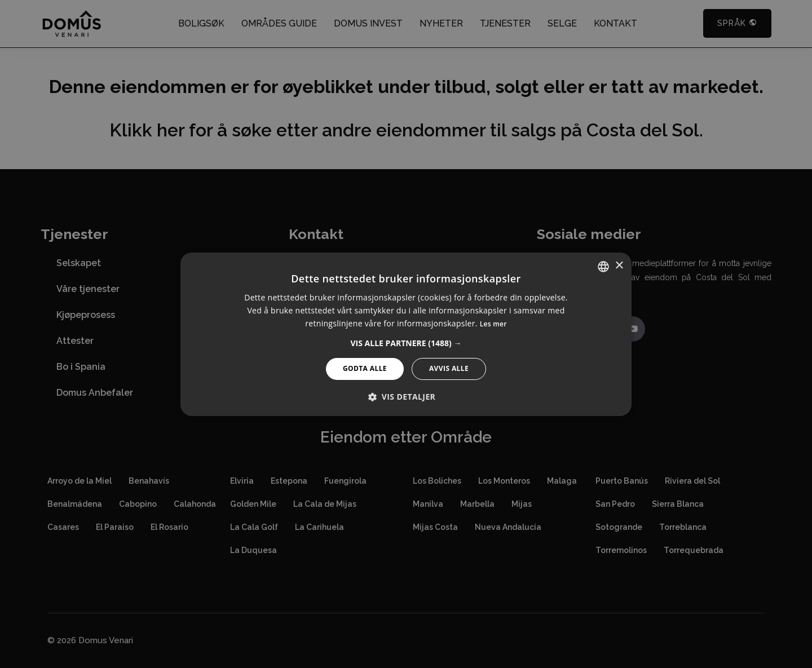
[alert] (406, 334)
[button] (406, 343)
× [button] (619, 266)
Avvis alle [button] (449, 368)
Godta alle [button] (365, 368)
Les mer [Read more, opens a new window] (493, 324)
